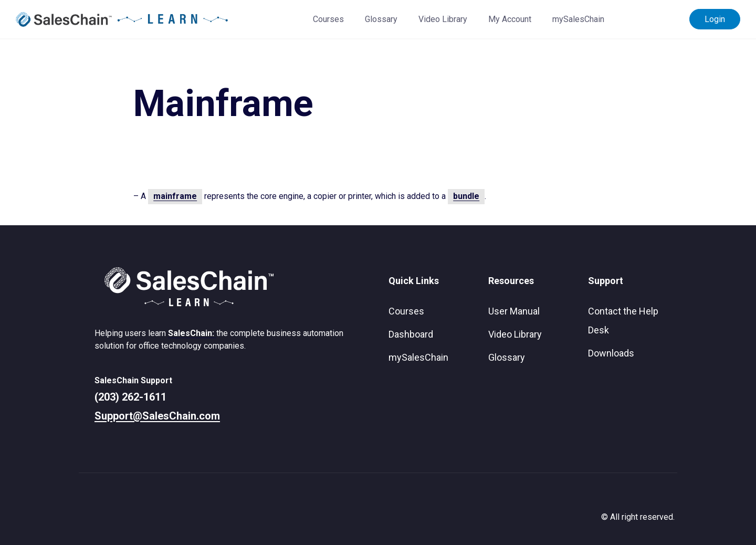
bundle (466, 196)
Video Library (443, 19)
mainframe (175, 196)
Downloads (611, 353)
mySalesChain (578, 19)
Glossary (381, 19)
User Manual (514, 311)
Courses (328, 19)
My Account (510, 19)
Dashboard (411, 334)
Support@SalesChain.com (157, 416)
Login (715, 19)
